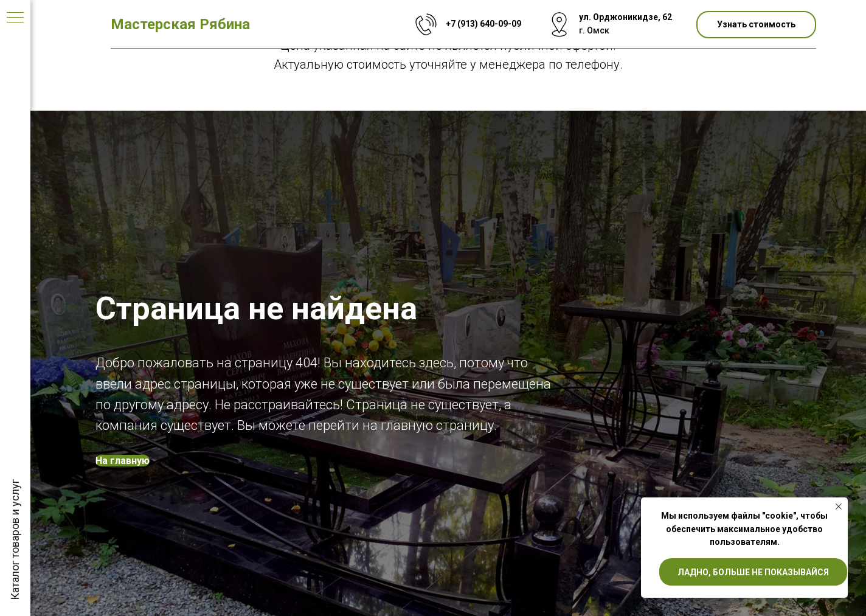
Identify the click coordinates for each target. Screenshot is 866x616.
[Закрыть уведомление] (839, 507)
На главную (123, 461)
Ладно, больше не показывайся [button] (753, 572)
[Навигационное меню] (15, 18)
